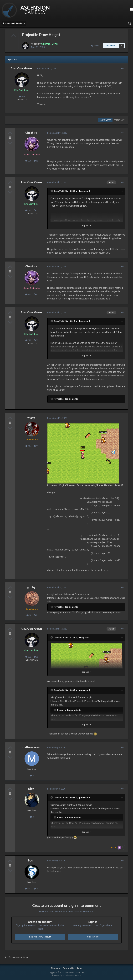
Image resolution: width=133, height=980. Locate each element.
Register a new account (40, 937)
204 (28, 446)
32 (36, 210)
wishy (31, 418)
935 (28, 161)
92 (36, 161)
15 (36, 889)
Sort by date (119, 120)
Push (31, 860)
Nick (31, 789)
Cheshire (31, 133)
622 (22, 97)
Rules (80, 968)
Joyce (82, 191)
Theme (55, 968)
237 (28, 889)
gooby (31, 587)
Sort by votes (105, 120)
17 (36, 446)
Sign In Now (93, 937)
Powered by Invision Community (66, 975)
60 (29, 615)
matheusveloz (31, 747)
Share (95, 46)
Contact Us (68, 968)
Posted (47, 69)
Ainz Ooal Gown (21, 68)
